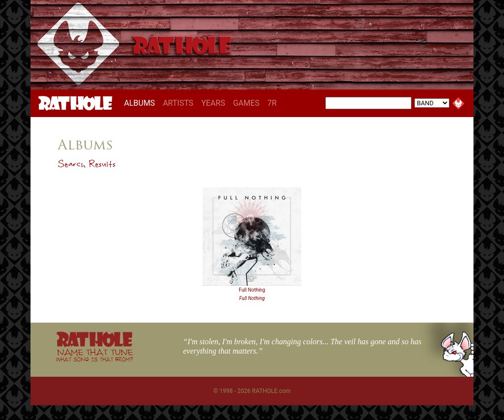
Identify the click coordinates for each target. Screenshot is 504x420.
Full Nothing (252, 290)
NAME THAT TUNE (94, 355)
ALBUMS (142, 103)
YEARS (213, 103)
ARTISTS (178, 103)
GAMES (246, 103)
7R (272, 103)
